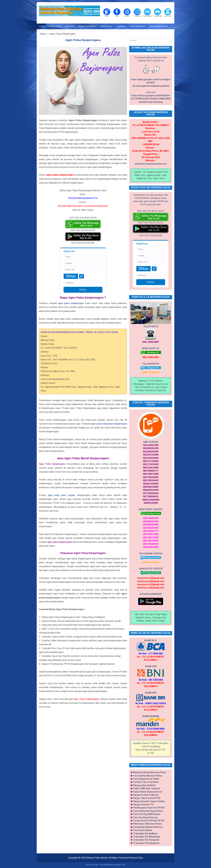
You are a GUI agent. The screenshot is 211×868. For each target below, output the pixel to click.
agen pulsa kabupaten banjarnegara (109, 424)
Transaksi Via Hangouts (146, 843)
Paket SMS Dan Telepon (147, 788)
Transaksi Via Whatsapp (147, 837)
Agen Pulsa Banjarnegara (83, 40)
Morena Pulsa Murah (97, 858)
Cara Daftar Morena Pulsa (148, 776)
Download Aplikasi (159, 26)
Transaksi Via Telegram (146, 840)
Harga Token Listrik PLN (147, 798)
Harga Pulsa (106, 26)
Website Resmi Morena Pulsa (149, 772)
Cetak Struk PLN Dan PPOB (149, 821)
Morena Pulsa (136, 858)
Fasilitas (121, 26)
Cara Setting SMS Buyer (147, 814)
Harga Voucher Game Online (149, 801)
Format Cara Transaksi (146, 782)
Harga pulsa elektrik (144, 785)
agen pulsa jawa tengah (61, 495)
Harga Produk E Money (146, 795)
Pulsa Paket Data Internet (148, 792)
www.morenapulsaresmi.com (151, 164)
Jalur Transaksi (137, 26)
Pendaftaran (55, 26)
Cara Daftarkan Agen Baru (148, 811)
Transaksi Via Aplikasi (145, 833)
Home (41, 26)
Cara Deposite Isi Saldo (146, 779)
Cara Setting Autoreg (145, 817)
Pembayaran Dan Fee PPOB (149, 808)
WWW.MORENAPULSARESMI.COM (112, 865)
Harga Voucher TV (143, 805)
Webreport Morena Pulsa (147, 824)
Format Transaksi (87, 26)
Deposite (70, 26)
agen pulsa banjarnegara (71, 303)
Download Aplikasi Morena (148, 827)
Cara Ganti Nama (143, 830)
